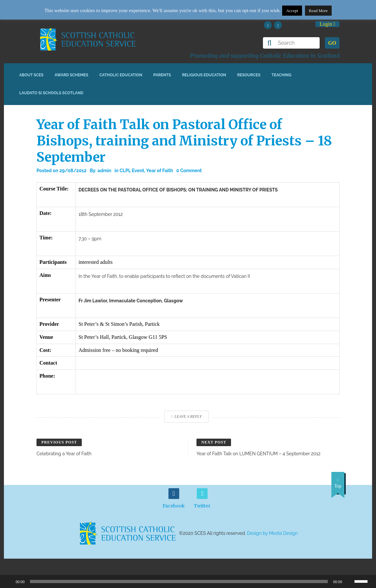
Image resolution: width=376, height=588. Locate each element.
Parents (162, 75)
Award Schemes (71, 75)
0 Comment (189, 171)
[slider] (364, 581)
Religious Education (204, 75)
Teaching (281, 75)
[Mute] (349, 581)
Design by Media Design (272, 533)
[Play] (8, 581)
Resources (249, 75)
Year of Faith (160, 171)
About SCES (31, 75)
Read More (318, 11)
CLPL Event (132, 171)
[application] (188, 581)
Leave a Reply (186, 416)
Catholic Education (121, 75)
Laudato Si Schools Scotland (51, 93)
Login (327, 24)
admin (104, 171)
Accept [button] (292, 11)
